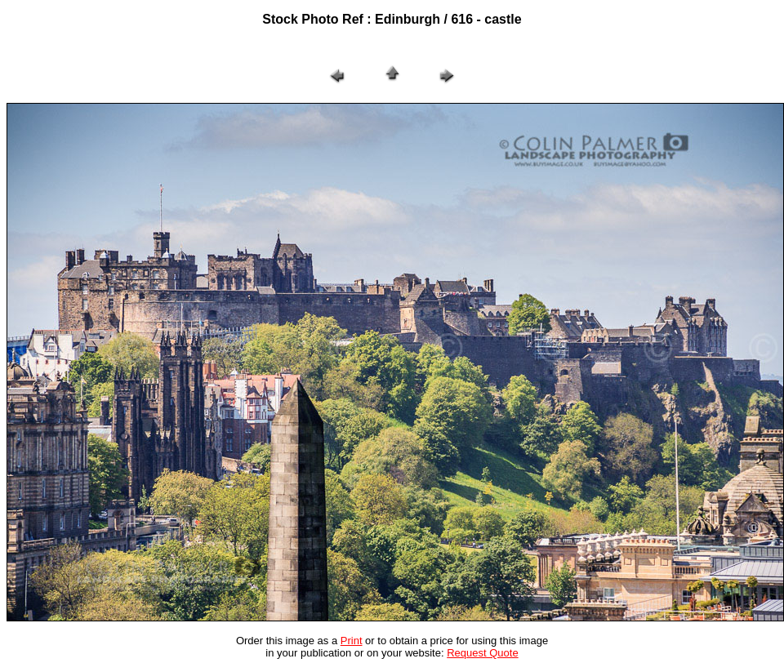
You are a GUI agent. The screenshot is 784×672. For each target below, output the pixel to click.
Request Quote (482, 653)
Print (352, 641)
